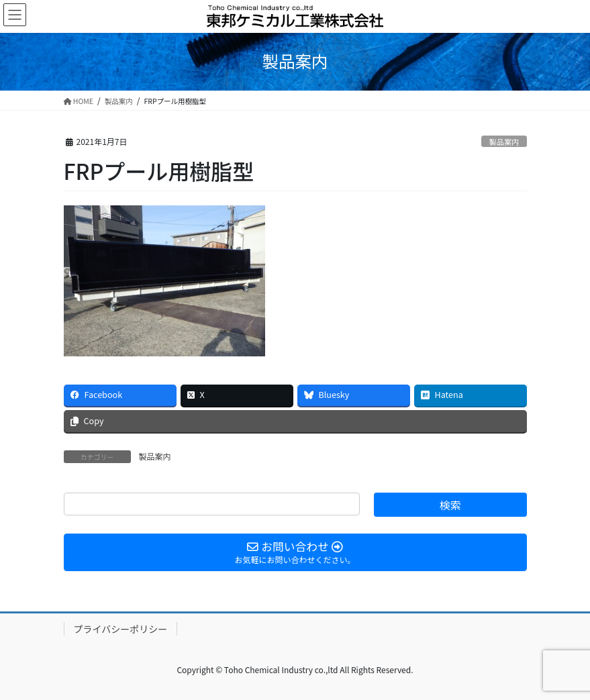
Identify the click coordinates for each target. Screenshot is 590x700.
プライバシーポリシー (121, 629)
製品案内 (504, 142)
